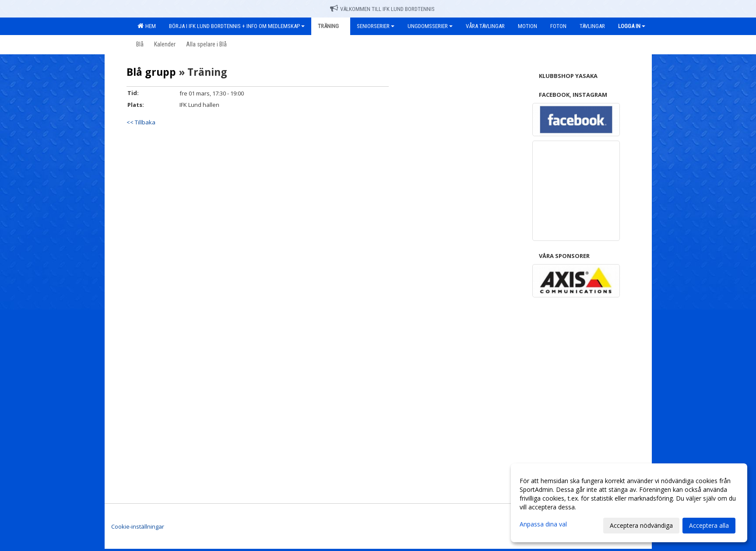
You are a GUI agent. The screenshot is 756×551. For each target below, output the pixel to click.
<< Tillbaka (141, 122)
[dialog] (629, 503)
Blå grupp (151, 72)
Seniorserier (376, 26)
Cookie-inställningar (138, 526)
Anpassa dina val (543, 524)
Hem (147, 26)
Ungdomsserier (430, 26)
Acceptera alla (709, 525)
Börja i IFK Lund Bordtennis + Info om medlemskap (237, 26)
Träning (331, 26)
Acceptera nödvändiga (641, 525)
